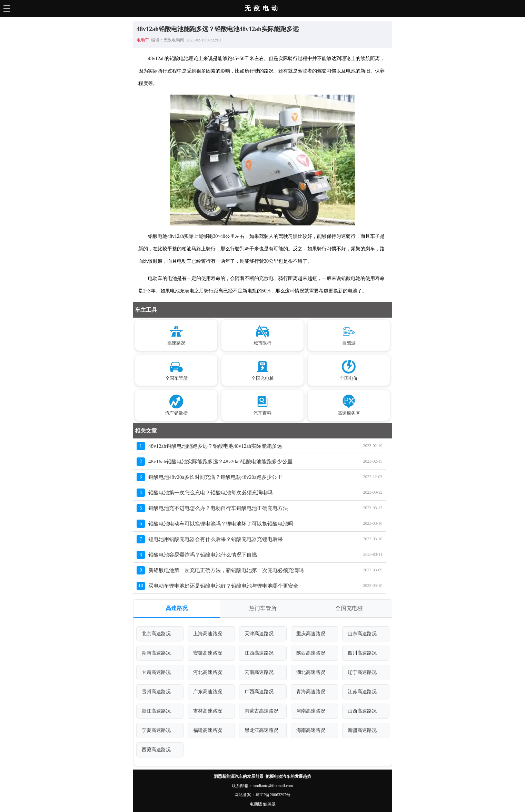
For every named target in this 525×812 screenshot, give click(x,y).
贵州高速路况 (156, 692)
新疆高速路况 (362, 730)
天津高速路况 (259, 634)
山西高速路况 (362, 711)
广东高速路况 (208, 692)
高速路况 (177, 608)
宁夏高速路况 (156, 730)
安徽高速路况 (208, 653)
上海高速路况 (208, 634)
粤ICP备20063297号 (273, 795)
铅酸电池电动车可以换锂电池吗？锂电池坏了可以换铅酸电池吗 (221, 524)
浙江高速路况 (156, 711)
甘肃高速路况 (156, 672)
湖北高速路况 (311, 672)
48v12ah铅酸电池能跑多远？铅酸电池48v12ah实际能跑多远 (215, 446)
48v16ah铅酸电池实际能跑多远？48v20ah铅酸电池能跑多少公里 (220, 462)
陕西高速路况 (311, 653)
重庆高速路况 (311, 634)
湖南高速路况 (156, 653)
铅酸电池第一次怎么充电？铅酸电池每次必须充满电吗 (210, 493)
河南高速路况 (311, 711)
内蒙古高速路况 (261, 711)
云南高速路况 (259, 672)
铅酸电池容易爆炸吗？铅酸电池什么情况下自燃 (203, 555)
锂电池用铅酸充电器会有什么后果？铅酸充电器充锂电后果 (216, 539)
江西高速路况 (259, 653)
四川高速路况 (362, 653)
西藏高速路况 (156, 750)
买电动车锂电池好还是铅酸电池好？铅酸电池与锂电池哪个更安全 (223, 586)
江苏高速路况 (362, 692)
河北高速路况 (208, 672)
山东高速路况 (362, 634)
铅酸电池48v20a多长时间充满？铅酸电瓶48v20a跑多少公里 (215, 477)
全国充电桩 (349, 608)
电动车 (143, 40)
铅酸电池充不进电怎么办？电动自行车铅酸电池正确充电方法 (218, 508)
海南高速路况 (311, 730)
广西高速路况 (259, 692)
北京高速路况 (156, 634)
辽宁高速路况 (362, 672)
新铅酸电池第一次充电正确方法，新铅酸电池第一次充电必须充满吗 (226, 570)
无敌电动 (262, 8)
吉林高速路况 (208, 711)
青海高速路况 (311, 692)
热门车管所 (263, 608)
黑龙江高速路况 (261, 730)
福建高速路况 (208, 730)
